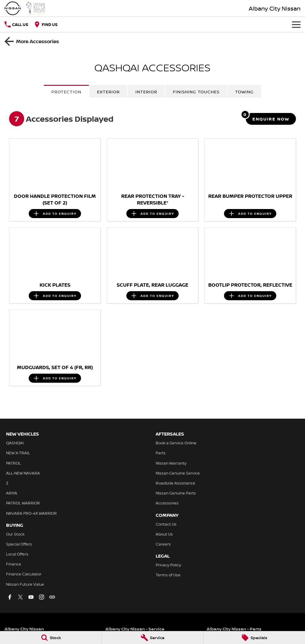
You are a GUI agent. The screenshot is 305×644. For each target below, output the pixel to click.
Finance (14, 564)
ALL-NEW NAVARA (23, 473)
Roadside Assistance (175, 483)
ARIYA (12, 493)
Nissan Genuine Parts (176, 493)
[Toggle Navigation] (296, 24)
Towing (244, 92)
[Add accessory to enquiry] (55, 214)
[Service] (153, 638)
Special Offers (19, 544)
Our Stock (15, 534)
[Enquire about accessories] (271, 119)
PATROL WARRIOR (23, 503)
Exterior (108, 92)
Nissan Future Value (25, 584)
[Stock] (51, 638)
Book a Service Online (176, 443)
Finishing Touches (196, 92)
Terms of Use (168, 575)
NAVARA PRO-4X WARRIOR (31, 513)
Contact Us (166, 524)
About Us (164, 534)
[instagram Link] (42, 597)
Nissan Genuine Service (178, 473)
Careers (163, 544)
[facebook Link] (10, 597)
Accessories (167, 503)
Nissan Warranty (171, 463)
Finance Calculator (24, 574)
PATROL (13, 463)
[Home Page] (25, 8)
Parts (161, 453)
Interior (146, 92)
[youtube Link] (31, 597)
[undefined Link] (52, 597)
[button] (55, 164)
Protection (66, 92)
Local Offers (17, 554)
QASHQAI (15, 443)
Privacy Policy (168, 565)
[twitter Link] (20, 597)
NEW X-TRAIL (18, 453)
